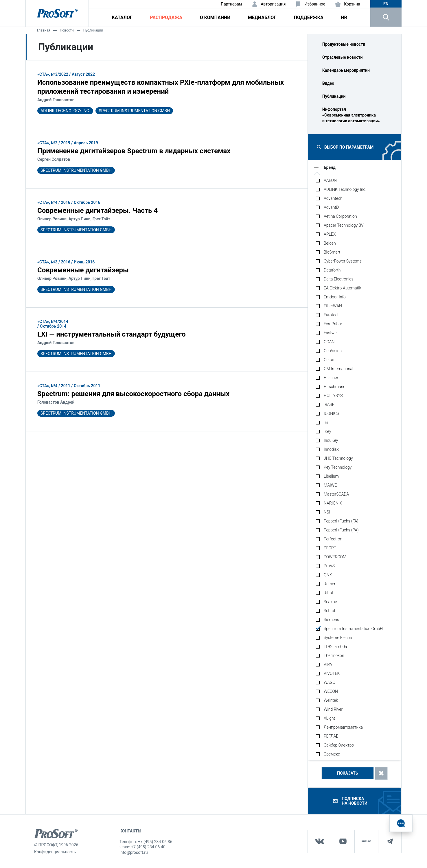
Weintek (331, 700)
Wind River (333, 709)
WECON (331, 691)
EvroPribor (333, 324)
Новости (67, 30)
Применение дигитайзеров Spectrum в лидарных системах (134, 151)
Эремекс (332, 754)
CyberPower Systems (343, 261)
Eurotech (332, 315)
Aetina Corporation (340, 216)
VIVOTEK (332, 673)
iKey (327, 431)
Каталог (122, 17)
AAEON (330, 180)
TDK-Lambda (335, 647)
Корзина (352, 4)
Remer (330, 584)
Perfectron (333, 539)
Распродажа (166, 17)
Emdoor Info (335, 297)
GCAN (329, 342)
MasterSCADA (336, 494)
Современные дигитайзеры (83, 270)
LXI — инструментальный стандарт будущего (112, 334)
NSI (327, 512)
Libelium (331, 476)
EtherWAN (333, 306)
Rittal (328, 593)
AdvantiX (332, 207)
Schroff (330, 611)
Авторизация (273, 4)
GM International (338, 369)
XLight (329, 718)
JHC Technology (338, 458)
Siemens (331, 620)
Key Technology (338, 467)
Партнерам (231, 4)
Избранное (315, 4)
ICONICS (331, 413)
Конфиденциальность (55, 852)
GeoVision (333, 351)
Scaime (330, 602)
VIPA (328, 664)
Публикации (93, 30)
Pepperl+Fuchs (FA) (341, 521)
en (386, 4)
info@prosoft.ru (134, 852)
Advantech (333, 198)
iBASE (329, 405)
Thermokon (334, 655)
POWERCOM (335, 557)
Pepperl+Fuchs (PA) (341, 530)
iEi (326, 422)
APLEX (330, 234)
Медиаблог (262, 17)
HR (344, 17)
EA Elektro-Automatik (342, 288)
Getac (329, 360)
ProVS (329, 566)
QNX (328, 575)
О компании (215, 17)
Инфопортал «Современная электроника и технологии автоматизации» (351, 115)
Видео (328, 83)
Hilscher (331, 378)
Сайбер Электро (339, 745)
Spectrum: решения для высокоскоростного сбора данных (133, 394)
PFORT (330, 548)
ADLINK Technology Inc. (65, 111)
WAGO (330, 682)
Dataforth (332, 270)
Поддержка (309, 17)
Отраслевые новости (343, 57)
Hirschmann (335, 387)
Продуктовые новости (344, 44)
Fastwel (331, 333)
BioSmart (332, 252)
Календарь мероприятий (346, 70)
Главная (44, 30)
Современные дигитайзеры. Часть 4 (97, 210)
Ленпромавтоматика (343, 727)
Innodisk (331, 449)
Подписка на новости (354, 801)
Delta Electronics (339, 279)
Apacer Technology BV (344, 225)
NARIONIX (333, 503)
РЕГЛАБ (331, 736)
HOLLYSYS (333, 396)
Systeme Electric (338, 638)
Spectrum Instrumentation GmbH (134, 111)
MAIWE (330, 485)
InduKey (331, 440)
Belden (330, 243)
